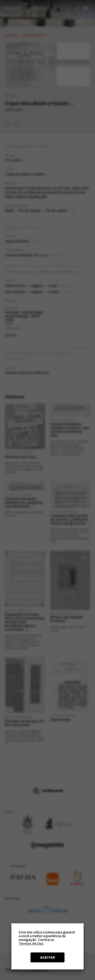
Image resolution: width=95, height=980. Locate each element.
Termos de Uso (31, 944)
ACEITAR (48, 958)
